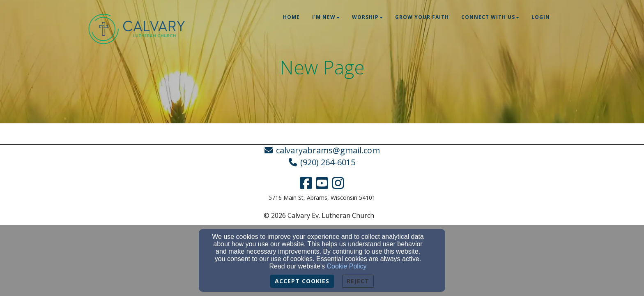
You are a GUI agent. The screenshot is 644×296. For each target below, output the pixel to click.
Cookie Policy (347, 266)
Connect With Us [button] (490, 17)
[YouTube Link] (322, 183)
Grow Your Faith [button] (422, 17)
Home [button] (291, 17)
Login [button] (541, 17)
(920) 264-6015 (328, 162)
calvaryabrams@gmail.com (328, 150)
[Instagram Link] (338, 183)
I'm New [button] (326, 17)
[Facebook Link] (306, 183)
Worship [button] (367, 17)
